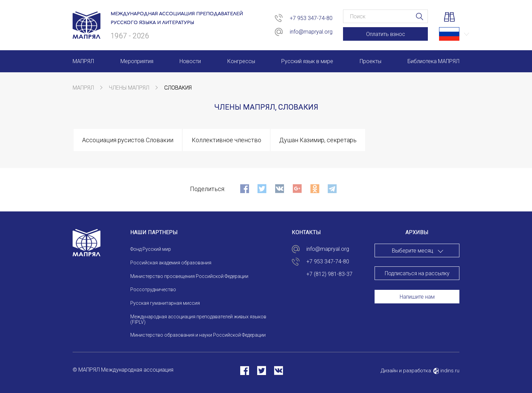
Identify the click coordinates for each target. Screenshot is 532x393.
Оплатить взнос (386, 34)
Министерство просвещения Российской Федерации (189, 276)
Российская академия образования (171, 263)
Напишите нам (417, 297)
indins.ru (446, 371)
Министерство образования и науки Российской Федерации (198, 335)
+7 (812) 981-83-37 (329, 274)
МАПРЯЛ (83, 88)
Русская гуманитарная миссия (165, 303)
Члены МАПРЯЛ (129, 88)
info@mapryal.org (311, 32)
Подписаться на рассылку (417, 273)
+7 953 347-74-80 (311, 18)
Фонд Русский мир (151, 249)
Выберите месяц (413, 251)
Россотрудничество (153, 289)
